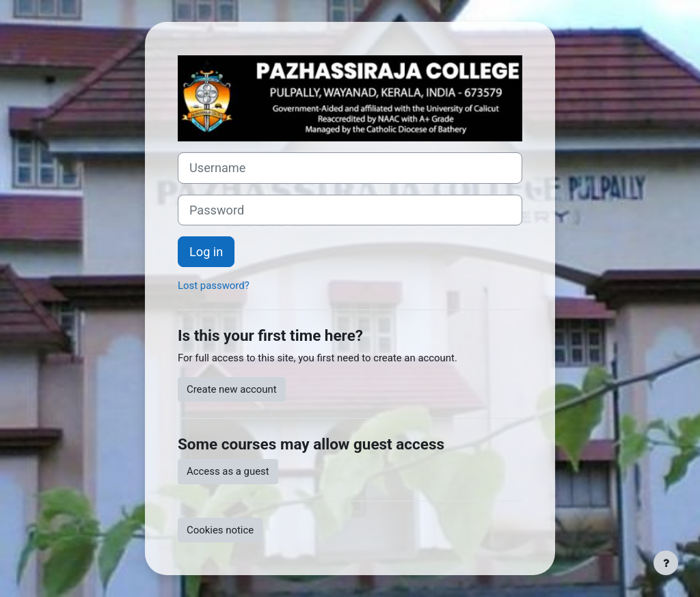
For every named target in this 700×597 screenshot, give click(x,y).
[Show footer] (666, 563)
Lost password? (214, 286)
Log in (206, 252)
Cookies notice (220, 530)
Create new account (232, 389)
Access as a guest (228, 471)
